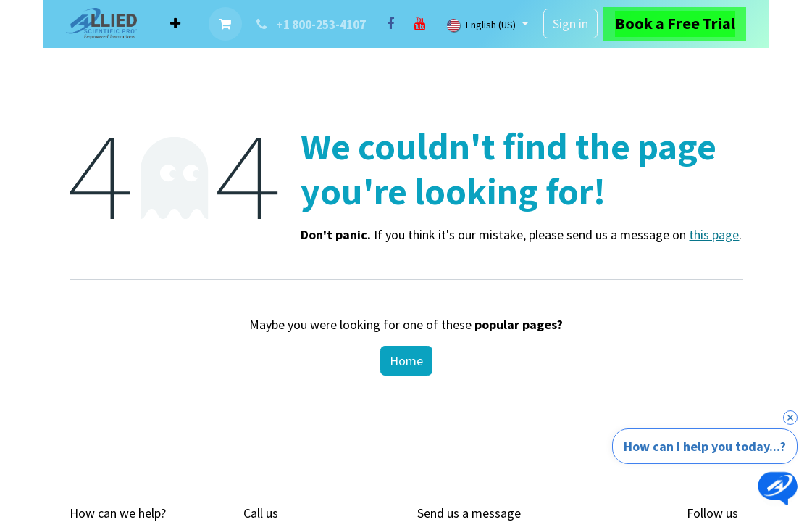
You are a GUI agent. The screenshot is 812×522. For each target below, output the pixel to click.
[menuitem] (175, 24)
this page (714, 235)
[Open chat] (778, 488)
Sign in (570, 24)
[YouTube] (419, 24)
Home (406, 361)
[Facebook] (390, 24)
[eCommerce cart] (225, 24)
